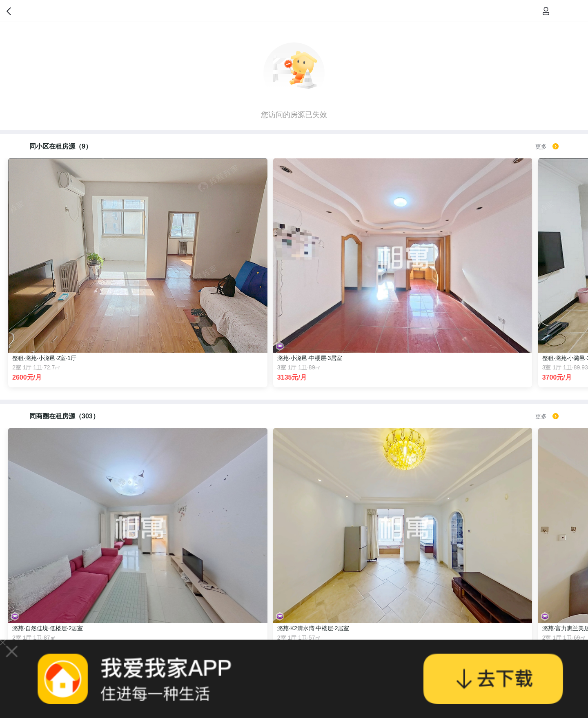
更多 (547, 147)
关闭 (3, 642)
